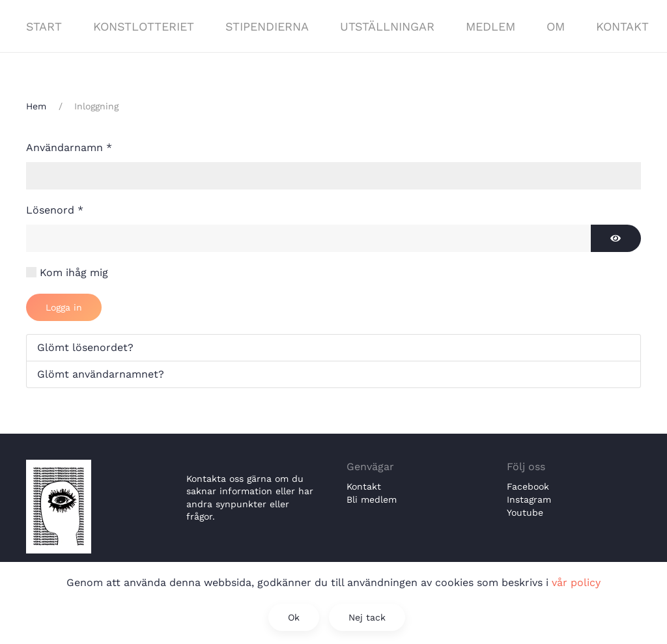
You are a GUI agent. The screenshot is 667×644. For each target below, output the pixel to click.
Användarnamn (69, 147)
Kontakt (622, 26)
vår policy (576, 582)
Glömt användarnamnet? (101, 374)
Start (44, 26)
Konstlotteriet (144, 26)
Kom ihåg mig (74, 273)
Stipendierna (267, 26)
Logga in (64, 307)
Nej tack (367, 617)
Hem (36, 106)
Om (556, 26)
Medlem (490, 26)
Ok (294, 617)
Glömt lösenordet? (85, 347)
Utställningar (387, 26)
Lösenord (55, 210)
